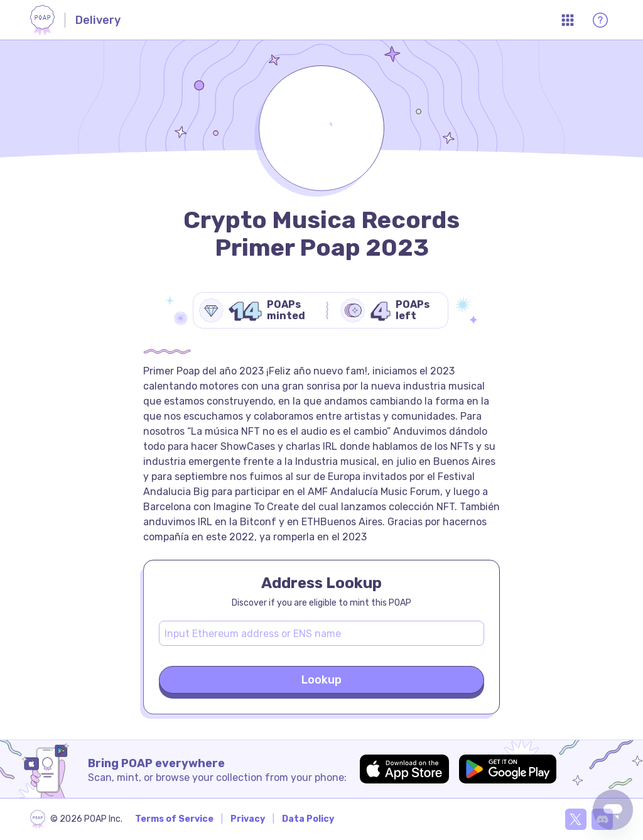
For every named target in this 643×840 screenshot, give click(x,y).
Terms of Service (174, 819)
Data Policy (308, 819)
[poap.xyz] (76, 819)
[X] (576, 819)
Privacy (248, 819)
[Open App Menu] (568, 20)
